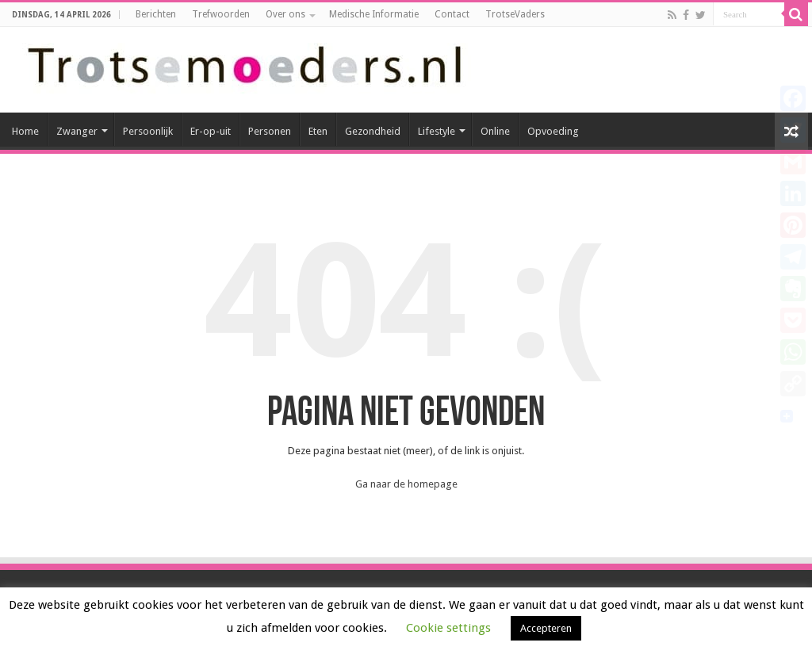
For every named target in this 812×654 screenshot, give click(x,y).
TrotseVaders (515, 14)
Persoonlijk (148, 131)
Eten (318, 131)
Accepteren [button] (546, 628)
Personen (270, 131)
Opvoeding (553, 131)
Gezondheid (373, 131)
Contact (452, 14)
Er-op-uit (211, 131)
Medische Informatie (374, 14)
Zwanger (77, 131)
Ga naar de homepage (406, 484)
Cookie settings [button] (448, 628)
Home (25, 131)
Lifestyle (437, 131)
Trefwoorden (221, 14)
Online (495, 131)
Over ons (285, 14)
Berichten (156, 14)
